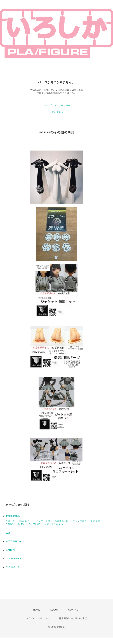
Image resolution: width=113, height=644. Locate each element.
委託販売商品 (13, 516)
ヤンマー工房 (43, 521)
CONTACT (74, 610)
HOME (37, 610)
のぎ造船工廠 (62, 521)
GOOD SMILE (14, 559)
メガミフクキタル (54, 524)
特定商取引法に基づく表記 (73, 618)
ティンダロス (80, 521)
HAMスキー (26, 521)
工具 (8, 533)
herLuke (96, 521)
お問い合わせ (56, 112)
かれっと (10, 521)
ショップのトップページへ (56, 105)
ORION (10, 524)
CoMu (21, 524)
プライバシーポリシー (38, 618)
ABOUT (54, 610)
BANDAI (10, 550)
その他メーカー (14, 567)
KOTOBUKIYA (14, 541)
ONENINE (34, 524)
